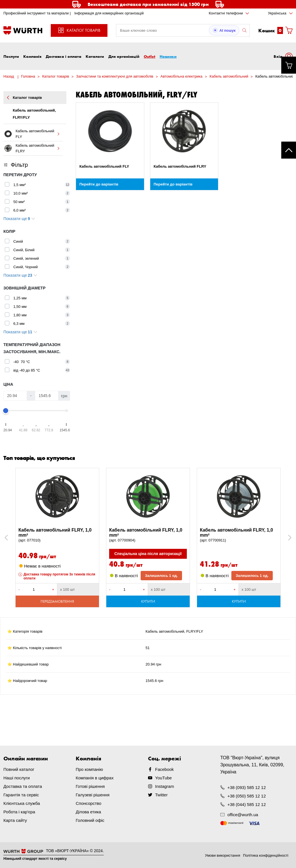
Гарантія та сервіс (21, 795)
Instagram (165, 786)
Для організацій (124, 56)
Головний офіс (90, 820)
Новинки (168, 56)
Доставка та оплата (23, 786)
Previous (12, 538)
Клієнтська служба (22, 803)
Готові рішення (90, 786)
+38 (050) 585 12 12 (247, 796)
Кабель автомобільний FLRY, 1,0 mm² (57, 535)
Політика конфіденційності (266, 855)
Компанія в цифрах (95, 778)
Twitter (161, 795)
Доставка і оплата (64, 56)
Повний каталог (19, 769)
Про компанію (89, 769)
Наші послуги (17, 778)
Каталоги (95, 56)
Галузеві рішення (93, 795)
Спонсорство (88, 803)
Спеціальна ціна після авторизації (148, 554)
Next (287, 538)
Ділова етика (88, 812)
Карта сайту (15, 820)
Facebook (164, 769)
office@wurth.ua (243, 815)
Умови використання (223, 855)
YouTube (163, 778)
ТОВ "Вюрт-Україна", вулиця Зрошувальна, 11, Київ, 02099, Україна (252, 765)
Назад (9, 76)
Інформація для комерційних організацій (109, 13)
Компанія (32, 56)
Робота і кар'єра (19, 812)
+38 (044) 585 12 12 (247, 804)
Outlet (150, 56)
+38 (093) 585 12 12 (247, 787)
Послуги (11, 56)
